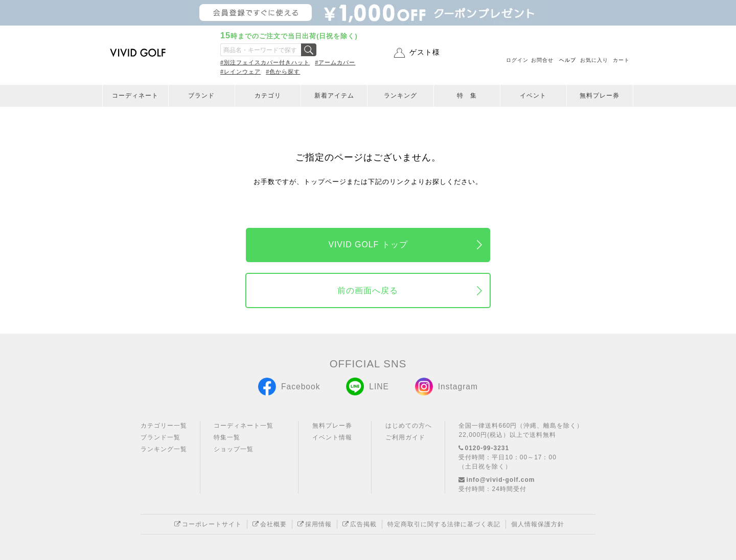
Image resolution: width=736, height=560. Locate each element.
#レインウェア (240, 72)
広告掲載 (360, 524)
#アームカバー (335, 62)
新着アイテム (334, 96)
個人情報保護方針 (538, 524)
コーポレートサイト (208, 524)
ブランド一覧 (160, 437)
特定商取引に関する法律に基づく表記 (444, 524)
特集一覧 (227, 437)
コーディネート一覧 (244, 426)
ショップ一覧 (234, 449)
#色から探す (283, 72)
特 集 (467, 96)
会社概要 (270, 524)
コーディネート (135, 96)
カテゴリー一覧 (164, 426)
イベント (533, 96)
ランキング (400, 96)
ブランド (201, 96)
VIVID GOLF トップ (368, 244)
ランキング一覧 (164, 449)
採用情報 (315, 524)
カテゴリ (268, 96)
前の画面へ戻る (368, 290)
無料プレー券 (600, 96)
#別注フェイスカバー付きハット (265, 62)
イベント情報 (332, 437)
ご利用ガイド (405, 437)
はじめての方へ (409, 426)
